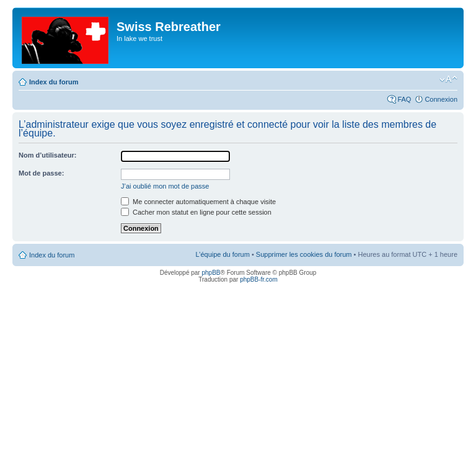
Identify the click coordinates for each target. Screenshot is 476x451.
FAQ (404, 99)
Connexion (441, 99)
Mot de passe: (41, 173)
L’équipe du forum (222, 254)
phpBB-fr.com (259, 279)
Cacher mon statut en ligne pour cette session (196, 212)
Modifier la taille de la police (448, 79)
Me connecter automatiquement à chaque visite (198, 202)
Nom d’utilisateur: (48, 155)
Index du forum (54, 82)
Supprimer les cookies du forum (304, 254)
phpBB (211, 273)
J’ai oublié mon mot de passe (165, 186)
